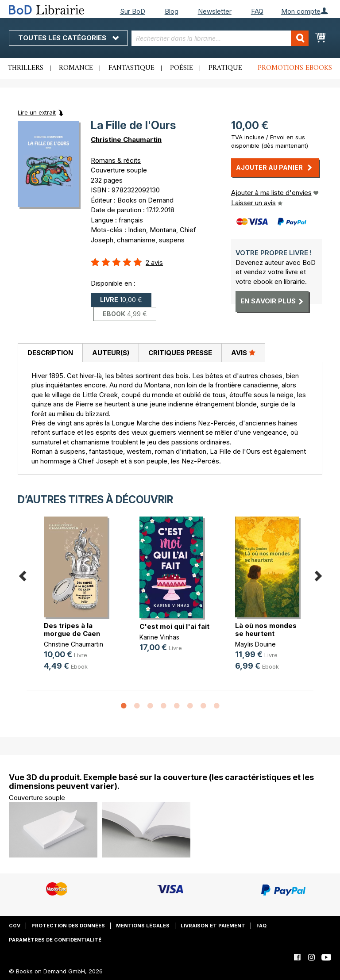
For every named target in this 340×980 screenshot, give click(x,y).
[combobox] (220, 38)
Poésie (182, 68)
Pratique (225, 68)
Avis (243, 352)
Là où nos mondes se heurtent (266, 630)
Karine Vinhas (159, 637)
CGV (15, 926)
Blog (172, 11)
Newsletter (215, 11)
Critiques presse (180, 353)
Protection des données (68, 926)
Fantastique (131, 68)
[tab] (50, 353)
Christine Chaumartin (126, 140)
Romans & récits (116, 160)
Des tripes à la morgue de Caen (72, 630)
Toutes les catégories (68, 38)
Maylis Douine (255, 644)
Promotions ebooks (295, 68)
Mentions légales (143, 926)
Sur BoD (133, 11)
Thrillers (26, 68)
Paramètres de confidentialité (55, 940)
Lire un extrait (37, 112)
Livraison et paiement (213, 926)
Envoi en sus (288, 137)
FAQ (257, 11)
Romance (76, 68)
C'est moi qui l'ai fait (174, 626)
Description (50, 353)
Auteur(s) (111, 353)
